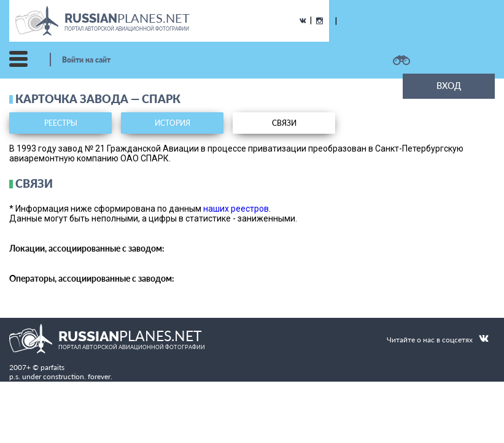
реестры (61, 123)
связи (284, 123)
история (173, 123)
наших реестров (236, 209)
